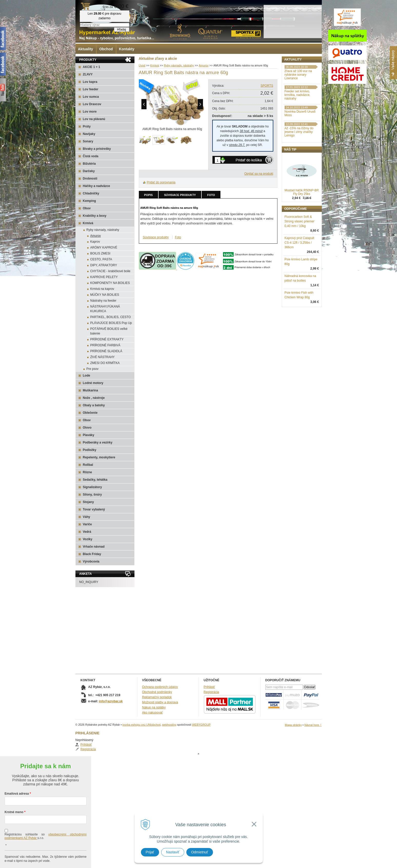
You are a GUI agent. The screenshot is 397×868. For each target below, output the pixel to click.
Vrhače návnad (94, 547)
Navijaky (89, 134)
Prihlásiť (295, 71)
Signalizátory (93, 487)
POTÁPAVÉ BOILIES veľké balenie (109, 331)
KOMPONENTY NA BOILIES (110, 283)
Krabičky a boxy (95, 216)
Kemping (89, 201)
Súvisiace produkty (180, 195)
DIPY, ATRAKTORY (104, 265)
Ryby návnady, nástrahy (103, 230)
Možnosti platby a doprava (160, 702)
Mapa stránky (293, 725)
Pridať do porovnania (161, 182)
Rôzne (88, 472)
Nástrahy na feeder (103, 301)
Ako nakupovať (153, 713)
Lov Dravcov (92, 104)
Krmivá (88, 223)
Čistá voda (91, 156)
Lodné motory (93, 383)
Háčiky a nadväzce (96, 186)
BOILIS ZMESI (100, 253)
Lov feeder (91, 89)
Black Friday (92, 554)
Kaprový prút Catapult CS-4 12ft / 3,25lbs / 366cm (299, 269)
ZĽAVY (88, 74)
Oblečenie (90, 413)
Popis (149, 195)
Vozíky (88, 539)
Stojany (88, 502)
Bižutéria (89, 164)
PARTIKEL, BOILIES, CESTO (111, 317)
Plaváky (89, 435)
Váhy (87, 517)
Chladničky (91, 193)
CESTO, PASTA (101, 259)
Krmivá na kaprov (102, 289)
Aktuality (86, 49)
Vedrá (87, 532)
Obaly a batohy (94, 405)
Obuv (87, 208)
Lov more (90, 112)
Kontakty (127, 49)
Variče (87, 524)
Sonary (88, 141)
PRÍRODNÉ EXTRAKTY (107, 339)
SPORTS (267, 86)
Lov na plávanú (94, 119)
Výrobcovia (91, 561)
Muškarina (90, 390)
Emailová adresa (17, 773)
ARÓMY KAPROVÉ (104, 248)
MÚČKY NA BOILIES (105, 295)
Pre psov (93, 369)
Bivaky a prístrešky (97, 149)
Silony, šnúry (92, 495)
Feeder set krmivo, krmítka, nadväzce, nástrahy (298, 122)
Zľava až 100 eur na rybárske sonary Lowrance (298, 101)
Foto (211, 195)
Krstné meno (14, 792)
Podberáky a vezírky (98, 442)
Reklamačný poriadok (157, 697)
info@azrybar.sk (111, 701)
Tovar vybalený (94, 509)
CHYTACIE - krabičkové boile (110, 271)
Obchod (106, 49)
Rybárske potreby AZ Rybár (101, 14)
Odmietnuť (200, 852)
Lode (87, 376)
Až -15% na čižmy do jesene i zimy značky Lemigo (299, 159)
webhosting (169, 725)
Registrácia (297, 75)
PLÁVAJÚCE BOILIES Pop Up (111, 323)
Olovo (87, 428)
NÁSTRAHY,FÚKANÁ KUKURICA (105, 309)
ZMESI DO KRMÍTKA (105, 363)
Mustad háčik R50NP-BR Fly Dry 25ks (302, 219)
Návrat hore (313, 725)
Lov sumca (91, 97)
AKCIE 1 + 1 (92, 67)
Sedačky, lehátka (95, 480)
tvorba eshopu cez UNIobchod (141, 725)
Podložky (90, 450)
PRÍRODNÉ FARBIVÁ (105, 345)
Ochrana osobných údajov (160, 687)
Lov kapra (90, 82)
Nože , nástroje (94, 398)
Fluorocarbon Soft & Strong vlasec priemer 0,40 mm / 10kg (300, 248)
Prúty (87, 126)
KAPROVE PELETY (104, 277)
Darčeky (89, 171)
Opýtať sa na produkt (259, 174)
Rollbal (88, 465)
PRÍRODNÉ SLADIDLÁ (106, 351)
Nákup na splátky (154, 707)
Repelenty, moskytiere (99, 457)
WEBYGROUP (201, 725)
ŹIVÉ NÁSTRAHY (103, 357)
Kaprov (95, 242)
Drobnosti (90, 179)
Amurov (96, 236)
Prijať (150, 852)
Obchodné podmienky (157, 692)
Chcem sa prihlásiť (46, 857)
